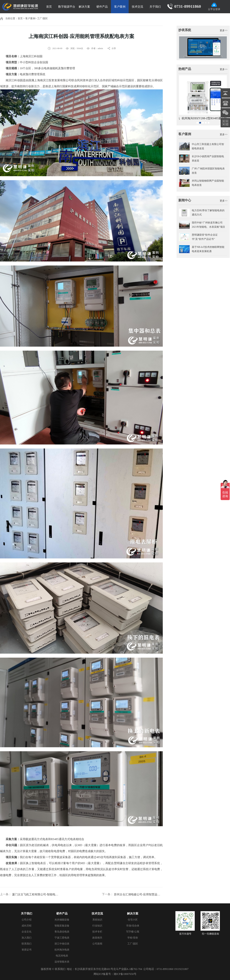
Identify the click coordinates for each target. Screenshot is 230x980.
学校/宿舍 (133, 938)
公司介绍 (27, 920)
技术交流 (137, 7)
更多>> (224, 30)
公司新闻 (97, 944)
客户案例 (120, 7)
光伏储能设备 (62, 920)
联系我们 (27, 944)
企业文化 (27, 932)
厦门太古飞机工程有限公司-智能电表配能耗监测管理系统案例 (36, 894)
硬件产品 (102, 7)
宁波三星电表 (62, 938)
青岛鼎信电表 (62, 932)
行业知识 (97, 926)
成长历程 (27, 926)
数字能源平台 (67, 7)
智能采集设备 (62, 926)
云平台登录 (214, 7)
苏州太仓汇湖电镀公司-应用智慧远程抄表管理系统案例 (138, 894)
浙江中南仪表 (62, 944)
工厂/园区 (42, 18)
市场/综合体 (133, 926)
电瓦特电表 (62, 956)
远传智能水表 (62, 962)
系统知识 (97, 920)
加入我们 (27, 938)
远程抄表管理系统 (148, 863)
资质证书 (27, 950)
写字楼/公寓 (133, 932)
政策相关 (97, 938)
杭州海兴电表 (62, 950)
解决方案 (84, 7)
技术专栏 (97, 932)
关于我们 (155, 7)
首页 (49, 7)
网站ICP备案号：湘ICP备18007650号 (115, 974)
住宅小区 (133, 920)
